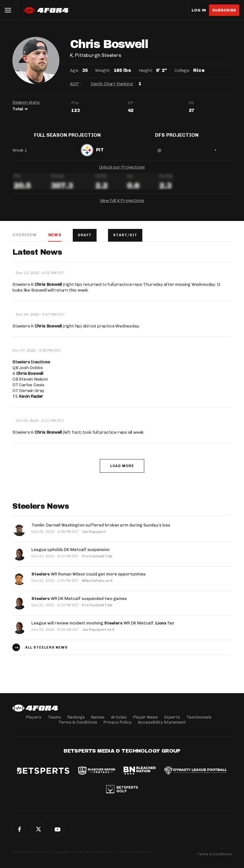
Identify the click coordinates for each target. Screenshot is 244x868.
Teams (54, 717)
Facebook (19, 829)
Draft (85, 240)
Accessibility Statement (162, 722)
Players (34, 717)
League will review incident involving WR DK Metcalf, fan (103, 628)
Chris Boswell (48, 289)
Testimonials (199, 717)
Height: (146, 70)
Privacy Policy (118, 722)
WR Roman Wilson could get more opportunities (88, 579)
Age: (74, 70)
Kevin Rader (31, 401)
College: (182, 70)
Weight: (103, 70)
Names (98, 717)
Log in (199, 10)
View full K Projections (122, 205)
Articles (119, 717)
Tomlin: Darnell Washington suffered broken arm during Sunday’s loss (101, 530)
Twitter (38, 829)
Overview (24, 240)
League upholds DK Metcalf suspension (71, 555)
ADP (74, 84)
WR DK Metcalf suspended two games (79, 604)
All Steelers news (46, 653)
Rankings (76, 717)
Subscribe (224, 10)
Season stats (26, 102)
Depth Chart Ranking (112, 84)
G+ (58, 829)
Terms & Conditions (78, 722)
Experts (172, 717)
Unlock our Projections (122, 172)
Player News (146, 717)
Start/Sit (125, 240)
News (55, 240)
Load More (122, 471)
